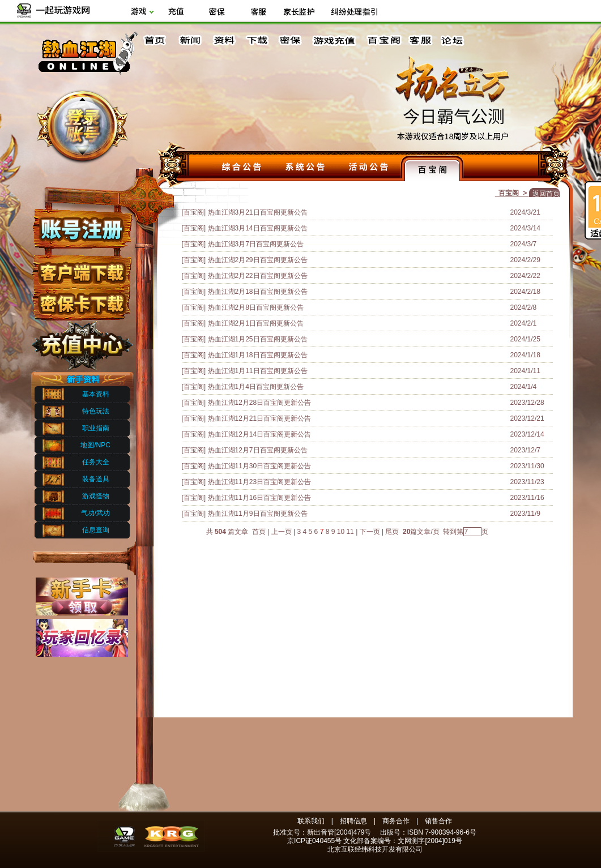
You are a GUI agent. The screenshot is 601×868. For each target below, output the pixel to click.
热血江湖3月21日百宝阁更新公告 (258, 212)
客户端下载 (81, 268)
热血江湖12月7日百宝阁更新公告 (258, 450)
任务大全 (96, 462)
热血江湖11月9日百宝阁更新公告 (258, 514)
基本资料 (96, 394)
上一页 (282, 532)
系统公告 (305, 168)
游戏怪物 (96, 496)
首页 (156, 40)
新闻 (190, 40)
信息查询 (96, 530)
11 (350, 532)
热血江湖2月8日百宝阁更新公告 (256, 307)
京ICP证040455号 (314, 841)
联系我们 (311, 821)
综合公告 (242, 168)
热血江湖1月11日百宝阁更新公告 (258, 371)
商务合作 (396, 821)
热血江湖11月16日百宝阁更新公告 (260, 498)
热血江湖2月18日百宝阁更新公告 (258, 292)
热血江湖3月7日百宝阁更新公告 (256, 244)
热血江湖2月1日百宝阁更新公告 (256, 323)
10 (341, 532)
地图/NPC (95, 445)
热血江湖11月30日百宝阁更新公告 (260, 466)
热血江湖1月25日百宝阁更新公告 (258, 339)
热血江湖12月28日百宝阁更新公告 (260, 403)
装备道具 (96, 479)
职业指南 (96, 428)
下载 (257, 40)
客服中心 (421, 40)
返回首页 (546, 194)
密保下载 (81, 300)
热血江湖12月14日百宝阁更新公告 (260, 434)
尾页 (393, 532)
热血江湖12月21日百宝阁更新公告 (260, 418)
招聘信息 (353, 821)
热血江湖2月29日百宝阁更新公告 (258, 260)
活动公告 (369, 168)
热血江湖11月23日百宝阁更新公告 (260, 482)
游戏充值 (335, 40)
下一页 (370, 532)
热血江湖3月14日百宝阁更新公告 (258, 228)
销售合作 (438, 821)
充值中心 (81, 341)
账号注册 (81, 228)
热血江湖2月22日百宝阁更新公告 (258, 276)
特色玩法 (96, 411)
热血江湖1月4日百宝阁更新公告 (256, 387)
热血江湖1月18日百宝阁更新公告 (258, 355)
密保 (290, 40)
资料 (223, 40)
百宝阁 (384, 40)
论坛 (455, 40)
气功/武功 (95, 513)
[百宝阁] (194, 212)
